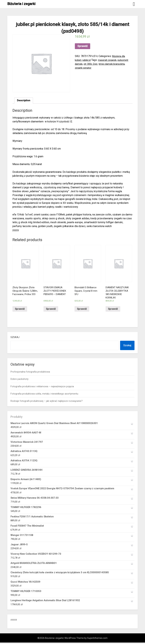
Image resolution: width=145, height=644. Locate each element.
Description (24, 101)
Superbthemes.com (97, 639)
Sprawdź (83, 46)
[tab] (24, 101)
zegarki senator (84, 68)
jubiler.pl (88, 60)
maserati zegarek (109, 60)
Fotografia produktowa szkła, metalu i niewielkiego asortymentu (44, 395)
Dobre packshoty (19, 380)
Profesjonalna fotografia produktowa (30, 373)
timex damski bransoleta (114, 64)
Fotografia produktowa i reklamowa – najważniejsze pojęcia (42, 388)
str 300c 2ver (92, 64)
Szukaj (15, 339)
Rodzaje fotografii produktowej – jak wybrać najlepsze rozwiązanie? (47, 402)
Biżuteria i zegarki (21, 4)
